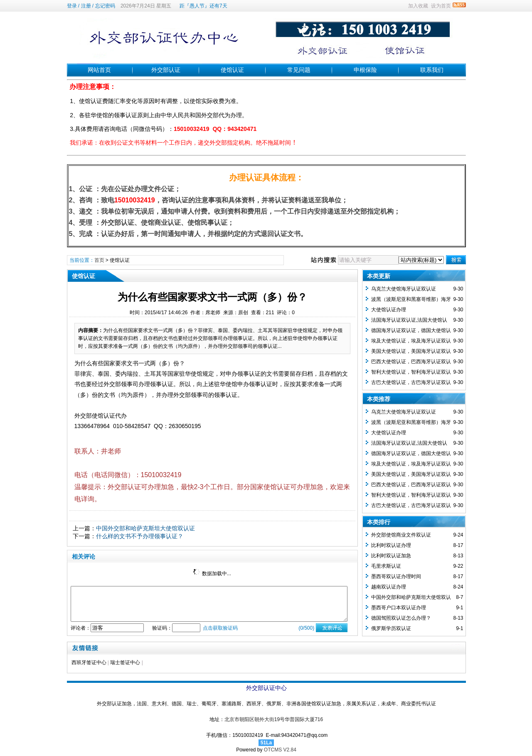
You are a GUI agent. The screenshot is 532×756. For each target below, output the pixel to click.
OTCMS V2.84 (280, 750)
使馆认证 (232, 70)
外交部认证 (166, 70)
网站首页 (99, 70)
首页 (99, 260)
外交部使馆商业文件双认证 (401, 535)
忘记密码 (105, 6)
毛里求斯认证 (386, 566)
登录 (72, 6)
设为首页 (441, 6)
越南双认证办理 (389, 587)
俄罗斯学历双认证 (391, 628)
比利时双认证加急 (391, 556)
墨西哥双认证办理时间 (396, 576)
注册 (86, 6)
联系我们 (432, 70)
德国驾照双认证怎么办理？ (401, 618)
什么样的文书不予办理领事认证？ (140, 536)
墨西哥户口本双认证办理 (399, 608)
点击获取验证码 (220, 628)
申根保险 (365, 70)
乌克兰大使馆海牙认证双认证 (404, 289)
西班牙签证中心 (89, 662)
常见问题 (299, 70)
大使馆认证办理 (389, 310)
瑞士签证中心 (125, 662)
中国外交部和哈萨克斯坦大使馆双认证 (145, 528)
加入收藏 (418, 6)
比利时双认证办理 (391, 545)
